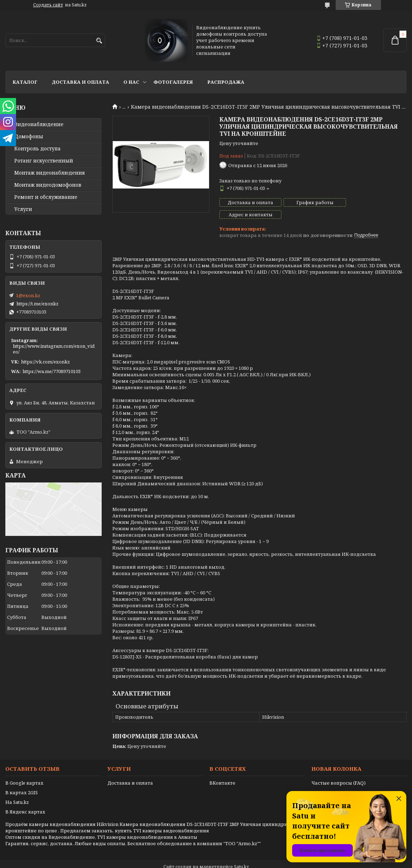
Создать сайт (48, 5)
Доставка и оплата (80, 82)
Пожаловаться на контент (224, 861)
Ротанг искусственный (44, 161)
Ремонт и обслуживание (46, 197)
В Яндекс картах (25, 800)
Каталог (25, 82)
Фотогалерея (173, 82)
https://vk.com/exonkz (45, 362)
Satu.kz (241, 855)
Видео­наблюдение (39, 124)
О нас (131, 82)
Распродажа (226, 82)
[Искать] (99, 41)
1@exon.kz (28, 295)
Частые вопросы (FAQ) (339, 771)
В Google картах (24, 771)
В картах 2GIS (22, 780)
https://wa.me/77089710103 (52, 371)
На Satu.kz (17, 790)
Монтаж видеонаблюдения (50, 173)
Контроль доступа (37, 149)
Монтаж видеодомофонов (48, 185)
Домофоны (29, 136)
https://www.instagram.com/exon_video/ (54, 349)
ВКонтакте (222, 771)
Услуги (23, 209)
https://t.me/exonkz (37, 304)
